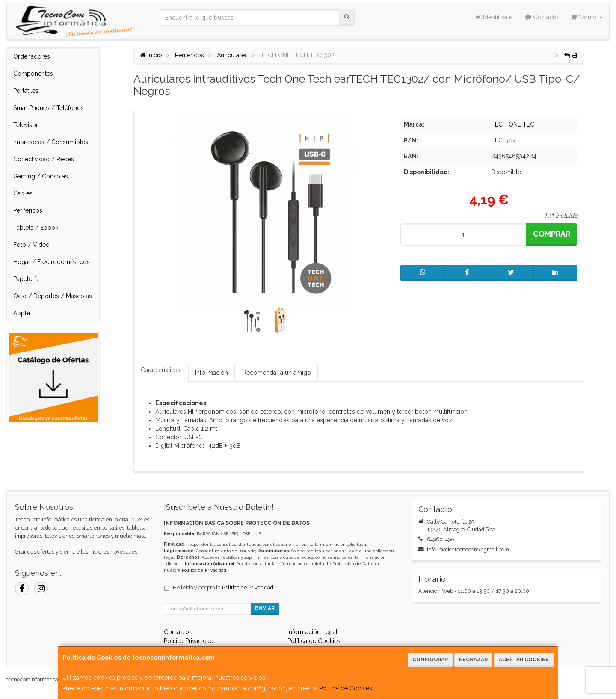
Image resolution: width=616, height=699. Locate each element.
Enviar (265, 608)
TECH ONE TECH (515, 124)
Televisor (26, 125)
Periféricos (28, 210)
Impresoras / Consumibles (51, 142)
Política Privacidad (189, 641)
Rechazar (473, 660)
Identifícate (494, 17)
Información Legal (312, 632)
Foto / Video (31, 245)
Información (212, 373)
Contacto (542, 17)
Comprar (552, 234)
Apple (22, 313)
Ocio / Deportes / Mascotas (53, 296)
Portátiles (26, 91)
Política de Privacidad (204, 570)
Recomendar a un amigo (277, 373)
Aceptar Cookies (524, 660)
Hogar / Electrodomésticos (52, 262)
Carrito (587, 17)
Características (161, 370)
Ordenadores (32, 56)
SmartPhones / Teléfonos (49, 108)
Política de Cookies (346, 688)
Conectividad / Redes (44, 159)
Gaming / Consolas (41, 176)
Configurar (430, 660)
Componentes (33, 74)
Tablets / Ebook (36, 228)
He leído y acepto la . (224, 588)
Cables (23, 193)
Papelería (26, 279)
